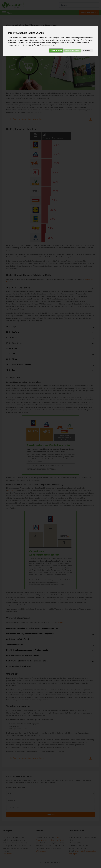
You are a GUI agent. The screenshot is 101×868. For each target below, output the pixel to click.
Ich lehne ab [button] (87, 50)
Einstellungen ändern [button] (72, 50)
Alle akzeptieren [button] (56, 50)
